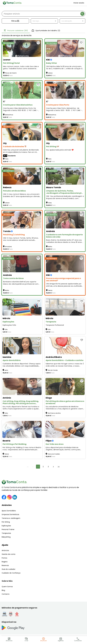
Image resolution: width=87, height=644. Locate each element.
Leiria (6, 370)
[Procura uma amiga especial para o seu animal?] (65, 264)
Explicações (6, 526)
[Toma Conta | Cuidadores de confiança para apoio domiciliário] (12, 3)
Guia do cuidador (9, 569)
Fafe (6, 329)
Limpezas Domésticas (10, 514)
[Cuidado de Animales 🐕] (22, 132)
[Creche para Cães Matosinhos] (22, 90)
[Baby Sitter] (65, 48)
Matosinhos (9, 115)
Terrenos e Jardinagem (11, 518)
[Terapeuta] (65, 307)
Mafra (50, 247)
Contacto (6, 594)
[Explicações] (22, 307)
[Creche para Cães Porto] (65, 90)
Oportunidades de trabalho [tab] (46, 31)
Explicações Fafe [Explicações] (9, 325)
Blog (3, 590)
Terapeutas (6, 533)
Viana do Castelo (54, 454)
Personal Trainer (8, 529)
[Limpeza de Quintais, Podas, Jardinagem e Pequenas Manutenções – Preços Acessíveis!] (65, 176)
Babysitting (6, 537)
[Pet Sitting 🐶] (65, 132)
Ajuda (5, 545)
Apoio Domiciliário (9, 511)
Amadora (8, 247)
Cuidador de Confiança (11, 573)
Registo (5, 562)
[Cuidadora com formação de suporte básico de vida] (65, 220)
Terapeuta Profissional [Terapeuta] (55, 325)
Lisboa (50, 73)
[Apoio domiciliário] (22, 346)
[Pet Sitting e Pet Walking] (22, 429)
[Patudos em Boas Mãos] (22, 176)
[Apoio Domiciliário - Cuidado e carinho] (65, 346)
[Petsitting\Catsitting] (22, 220)
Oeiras (50, 290)
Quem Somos (7, 587)
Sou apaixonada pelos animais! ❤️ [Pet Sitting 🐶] (60, 150)
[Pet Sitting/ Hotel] (22, 48)
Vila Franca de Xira (54, 413)
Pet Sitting (6, 522)
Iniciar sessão (79, 3)
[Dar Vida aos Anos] (65, 429)
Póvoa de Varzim (11, 73)
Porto (7, 159)
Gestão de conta (8, 554)
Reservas (5, 565)
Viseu (50, 203)
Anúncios (7, 505)
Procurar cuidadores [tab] (16, 31)
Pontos (4, 558)
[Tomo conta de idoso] (22, 264)
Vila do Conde (52, 370)
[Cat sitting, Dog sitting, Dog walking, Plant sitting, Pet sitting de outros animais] (22, 386)
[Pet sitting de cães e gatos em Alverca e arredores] (65, 386)
